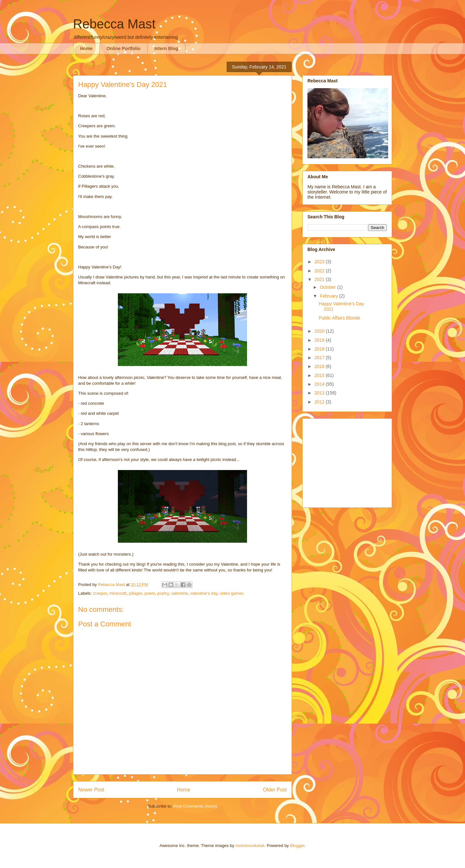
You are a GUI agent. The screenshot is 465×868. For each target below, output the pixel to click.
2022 (320, 271)
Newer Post (91, 790)
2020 (320, 331)
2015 (320, 375)
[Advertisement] (348, 461)
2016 (320, 366)
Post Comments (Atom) (195, 806)
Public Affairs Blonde (339, 318)
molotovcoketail (250, 846)
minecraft (118, 593)
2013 (320, 393)
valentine (179, 593)
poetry (163, 593)
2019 (320, 340)
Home (86, 48)
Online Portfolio (124, 48)
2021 (320, 279)
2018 (320, 349)
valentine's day (204, 593)
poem (150, 593)
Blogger (297, 846)
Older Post (275, 790)
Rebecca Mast (114, 24)
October (328, 287)
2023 (320, 262)
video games (232, 593)
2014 (320, 384)
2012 (320, 402)
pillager (135, 593)
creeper (100, 593)
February (329, 296)
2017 (320, 358)
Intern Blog (166, 48)
